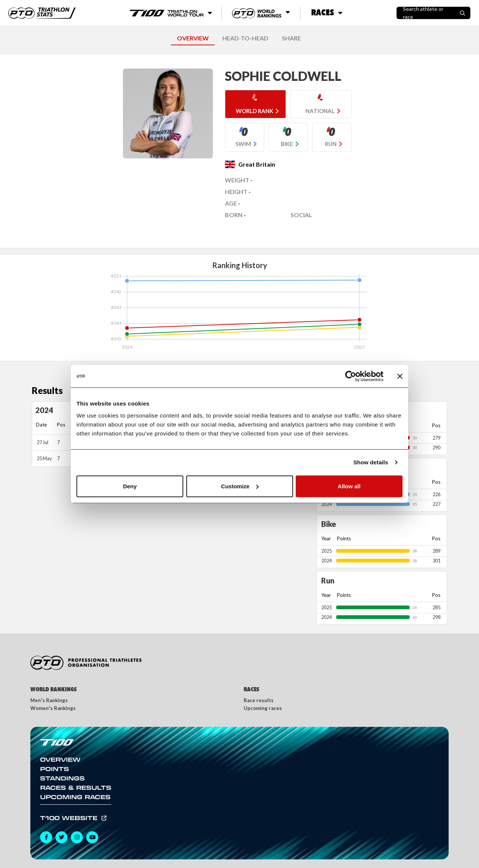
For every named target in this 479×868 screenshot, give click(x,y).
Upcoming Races (75, 797)
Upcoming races (263, 708)
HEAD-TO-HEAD (245, 38)
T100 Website (70, 818)
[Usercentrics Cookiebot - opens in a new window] (351, 376)
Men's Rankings (49, 700)
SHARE (291, 38)
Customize (240, 486)
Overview (60, 759)
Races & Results (76, 787)
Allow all (349, 486)
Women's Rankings (53, 708)
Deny (130, 486)
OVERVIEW (193, 38)
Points (55, 769)
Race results (259, 700)
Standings (62, 778)
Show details (371, 462)
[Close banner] (400, 376)
